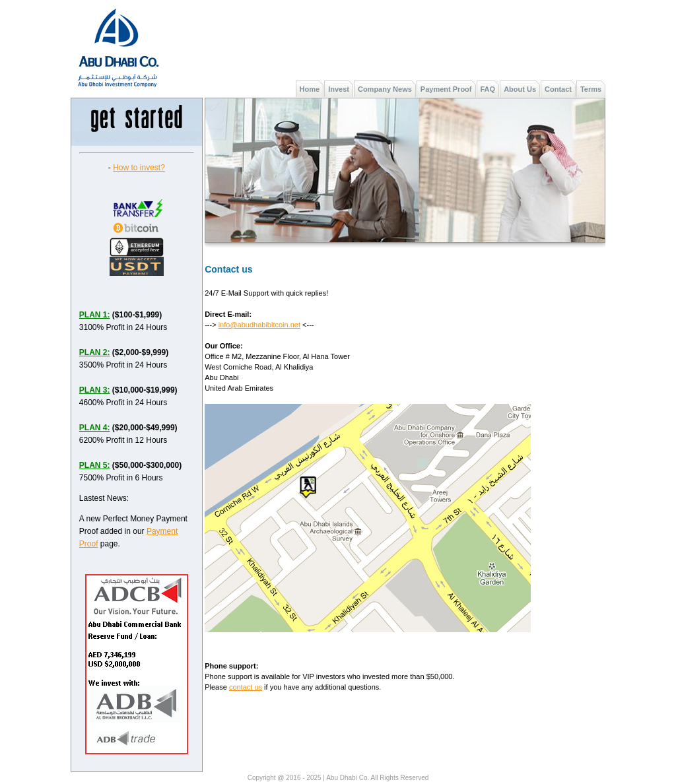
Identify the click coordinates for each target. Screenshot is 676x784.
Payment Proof (446, 89)
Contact (558, 89)
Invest (339, 89)
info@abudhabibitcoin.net (259, 325)
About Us (520, 89)
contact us (246, 687)
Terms (591, 89)
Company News (385, 89)
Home (310, 89)
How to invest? (139, 168)
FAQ (488, 89)
